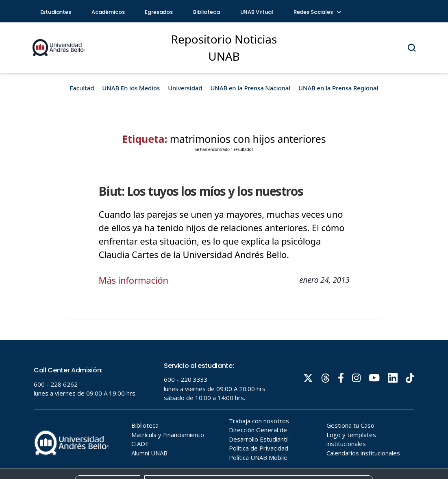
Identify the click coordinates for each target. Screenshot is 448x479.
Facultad (82, 88)
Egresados (159, 12)
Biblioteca (207, 12)
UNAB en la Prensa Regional (338, 88)
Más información (133, 280)
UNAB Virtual (257, 12)
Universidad (185, 88)
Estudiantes (56, 12)
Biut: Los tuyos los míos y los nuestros (201, 191)
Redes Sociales (317, 12)
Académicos (108, 12)
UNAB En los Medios (131, 88)
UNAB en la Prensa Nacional (250, 88)
